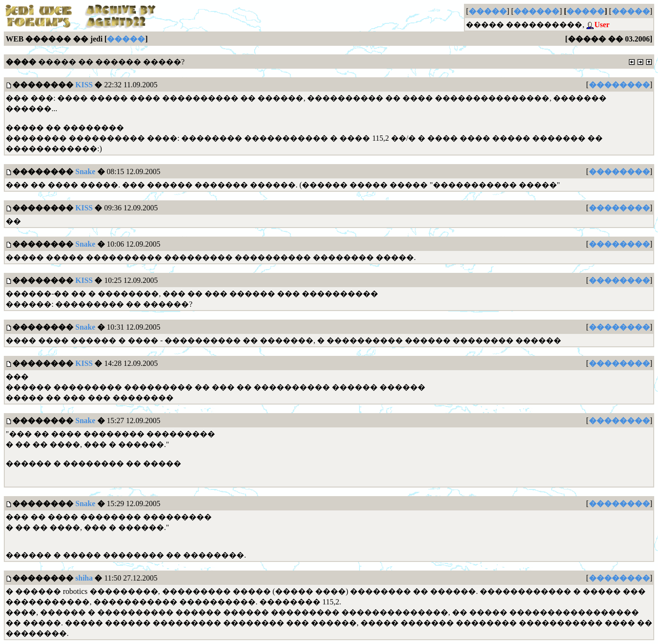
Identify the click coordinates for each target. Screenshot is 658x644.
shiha (84, 578)
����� (488, 11)
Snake (85, 171)
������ (536, 11)
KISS (84, 85)
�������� (619, 85)
